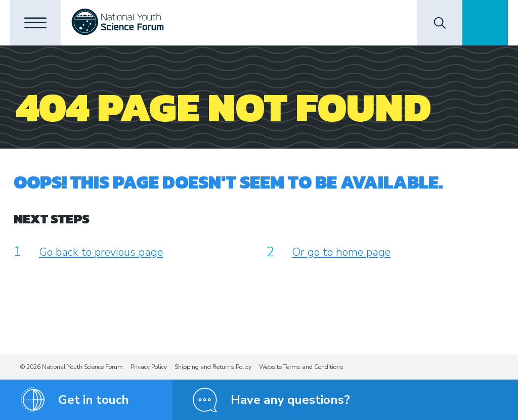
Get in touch (94, 400)
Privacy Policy (149, 367)
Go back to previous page (101, 252)
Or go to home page (341, 252)
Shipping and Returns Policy (213, 367)
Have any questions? (290, 400)
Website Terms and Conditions (301, 367)
